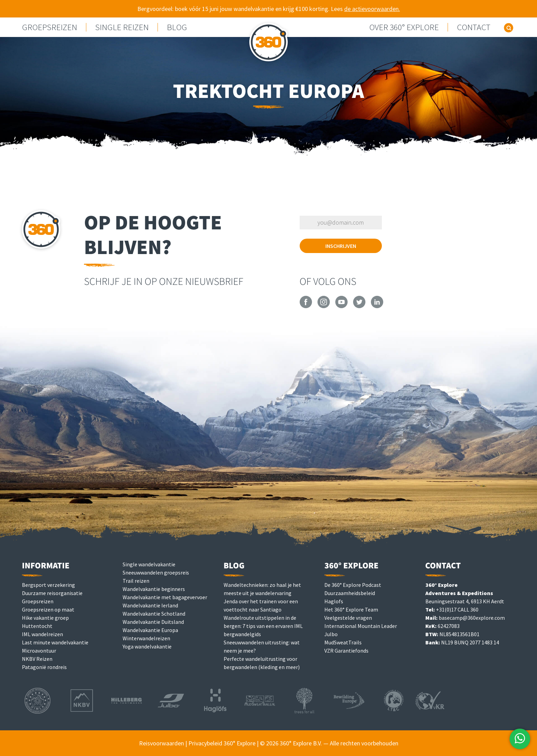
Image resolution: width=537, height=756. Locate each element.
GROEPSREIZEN (49, 27)
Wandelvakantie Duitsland (153, 622)
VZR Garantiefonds (346, 651)
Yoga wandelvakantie (147, 646)
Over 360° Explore (404, 27)
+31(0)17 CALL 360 (457, 609)
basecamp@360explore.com (472, 618)
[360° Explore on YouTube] (341, 306)
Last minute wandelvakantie (55, 642)
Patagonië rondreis (44, 667)
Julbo (331, 634)
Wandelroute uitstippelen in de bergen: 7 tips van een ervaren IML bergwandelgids (263, 626)
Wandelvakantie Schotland (154, 614)
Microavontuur (39, 651)
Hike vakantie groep (45, 618)
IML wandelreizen (42, 634)
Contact (474, 27)
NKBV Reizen (37, 659)
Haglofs (334, 601)
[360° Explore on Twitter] (359, 306)
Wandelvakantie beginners (154, 589)
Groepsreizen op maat (48, 609)
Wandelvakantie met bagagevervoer (165, 597)
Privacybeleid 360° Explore (222, 743)
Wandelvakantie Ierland (150, 605)
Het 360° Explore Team (351, 609)
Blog (177, 27)
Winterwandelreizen (146, 638)
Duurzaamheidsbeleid (350, 593)
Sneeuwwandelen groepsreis (156, 572)
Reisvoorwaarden (161, 743)
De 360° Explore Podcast (353, 585)
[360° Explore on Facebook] (306, 306)
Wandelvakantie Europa (150, 630)
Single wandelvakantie (149, 564)
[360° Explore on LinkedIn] (377, 306)
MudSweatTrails (343, 642)
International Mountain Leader (361, 626)
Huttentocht (37, 626)
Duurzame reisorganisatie (52, 593)
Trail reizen (136, 581)
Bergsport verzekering (48, 585)
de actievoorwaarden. (372, 9)
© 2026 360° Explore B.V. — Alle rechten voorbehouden (329, 743)
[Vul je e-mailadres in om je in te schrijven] (341, 223)
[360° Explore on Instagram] (324, 306)
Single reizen (122, 27)
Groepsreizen (38, 601)
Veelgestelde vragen (348, 618)
